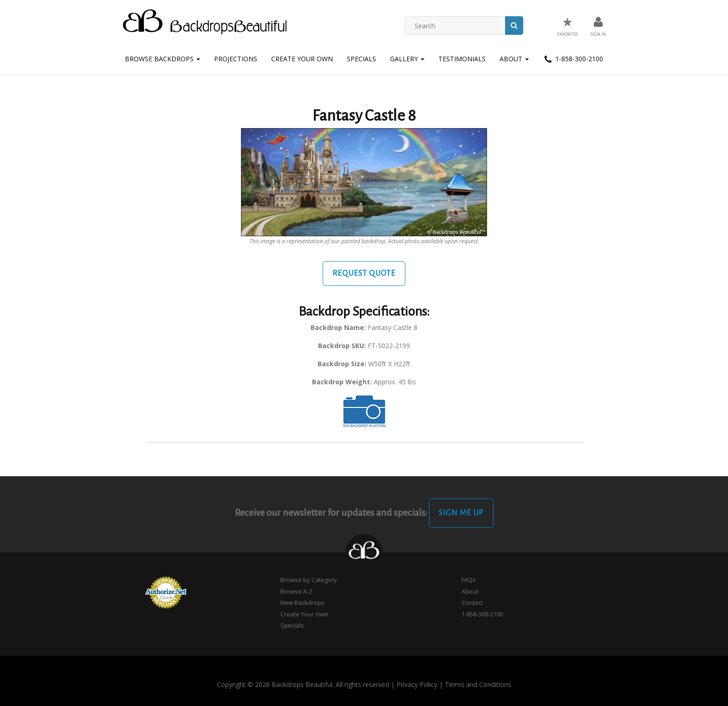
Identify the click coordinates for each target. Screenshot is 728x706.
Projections (236, 59)
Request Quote (364, 273)
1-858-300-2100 (573, 59)
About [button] (514, 59)
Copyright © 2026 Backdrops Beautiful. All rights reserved (303, 684)
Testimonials (462, 59)
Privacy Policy (417, 684)
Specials (361, 59)
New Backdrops (302, 602)
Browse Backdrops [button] (162, 59)
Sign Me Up (461, 513)
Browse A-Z (296, 591)
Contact (472, 602)
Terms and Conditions (478, 684)
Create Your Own (302, 59)
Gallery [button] (407, 59)
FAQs (469, 580)
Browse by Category (309, 580)
